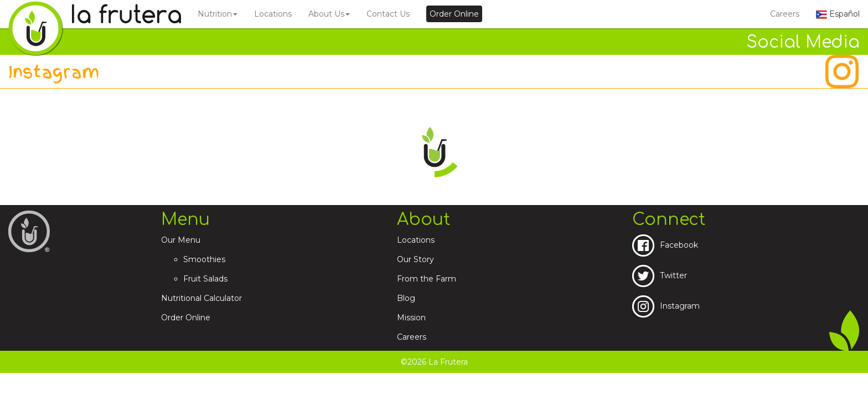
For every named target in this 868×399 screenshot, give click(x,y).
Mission (411, 318)
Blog (406, 298)
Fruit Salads (205, 279)
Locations (273, 14)
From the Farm (427, 279)
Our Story (415, 259)
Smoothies (204, 259)
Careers (785, 14)
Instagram (666, 306)
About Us (329, 14)
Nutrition (218, 14)
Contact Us (388, 14)
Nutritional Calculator (201, 298)
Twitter (660, 275)
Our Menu (181, 240)
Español (838, 14)
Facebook (665, 245)
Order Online (186, 318)
